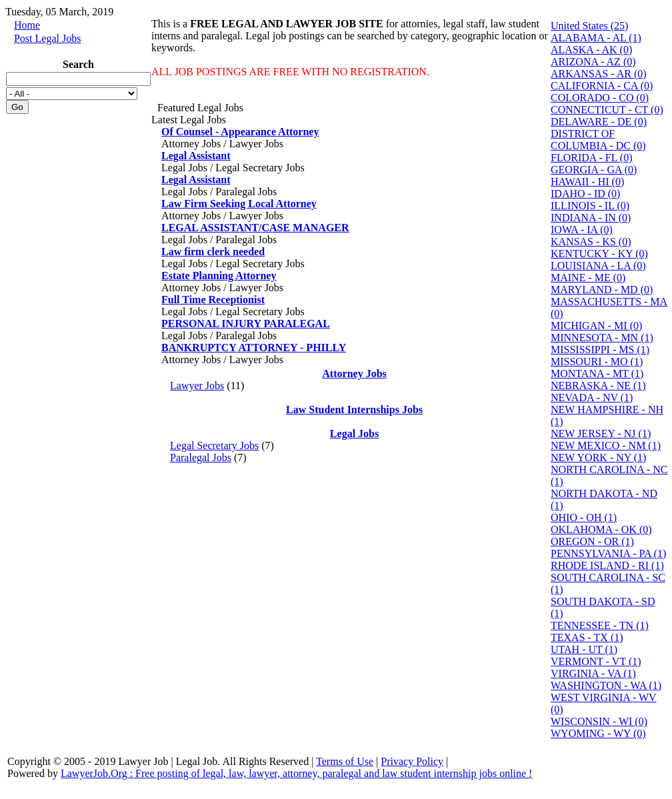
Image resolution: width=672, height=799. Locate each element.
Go (17, 107)
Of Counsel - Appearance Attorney (240, 132)
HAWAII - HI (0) (587, 182)
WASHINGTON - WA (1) (606, 685)
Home (27, 25)
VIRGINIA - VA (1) (593, 673)
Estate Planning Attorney (219, 276)
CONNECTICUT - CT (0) (607, 110)
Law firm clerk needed (213, 252)
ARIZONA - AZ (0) (593, 62)
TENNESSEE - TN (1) (600, 625)
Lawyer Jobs (197, 386)
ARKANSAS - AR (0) (599, 74)
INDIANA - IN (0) (591, 218)
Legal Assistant (196, 156)
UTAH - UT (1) (584, 649)
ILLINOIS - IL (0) (590, 206)
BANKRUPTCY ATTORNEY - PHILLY (254, 348)
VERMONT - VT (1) (596, 661)
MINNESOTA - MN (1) (602, 338)
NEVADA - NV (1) (592, 398)
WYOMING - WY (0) (598, 733)
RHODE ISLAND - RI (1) (607, 565)
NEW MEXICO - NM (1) (606, 445)
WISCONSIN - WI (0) (599, 721)
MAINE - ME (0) (588, 278)
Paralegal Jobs (201, 457)
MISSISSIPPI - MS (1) (600, 350)
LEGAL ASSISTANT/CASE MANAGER (255, 228)
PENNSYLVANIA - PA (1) (608, 553)
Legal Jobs (354, 433)
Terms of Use (345, 761)
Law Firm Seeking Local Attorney (239, 204)
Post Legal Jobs (47, 38)
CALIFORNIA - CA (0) (602, 86)
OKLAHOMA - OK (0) (601, 529)
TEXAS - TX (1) (587, 637)
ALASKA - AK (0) (591, 50)
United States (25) (589, 26)
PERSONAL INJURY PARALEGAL (246, 324)
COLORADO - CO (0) (600, 98)
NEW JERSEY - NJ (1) (601, 433)
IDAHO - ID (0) (585, 194)
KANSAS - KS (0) (591, 242)
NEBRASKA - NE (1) (598, 386)
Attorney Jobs (354, 374)
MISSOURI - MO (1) (597, 362)
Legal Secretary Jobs (214, 445)
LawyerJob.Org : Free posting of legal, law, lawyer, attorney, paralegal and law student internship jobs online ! (296, 773)
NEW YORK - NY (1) (598, 457)
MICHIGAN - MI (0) (596, 326)
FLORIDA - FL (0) (592, 158)
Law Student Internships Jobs (354, 409)
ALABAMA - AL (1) (596, 38)
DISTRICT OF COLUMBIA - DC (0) (598, 140)
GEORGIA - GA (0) (594, 170)
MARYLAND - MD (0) (602, 290)
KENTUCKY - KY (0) (599, 254)
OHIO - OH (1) (584, 517)
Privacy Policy (412, 761)
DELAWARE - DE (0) (599, 122)
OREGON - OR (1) (592, 541)
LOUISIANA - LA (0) (598, 266)
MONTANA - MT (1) (597, 374)
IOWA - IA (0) (582, 230)
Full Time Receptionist (213, 300)
